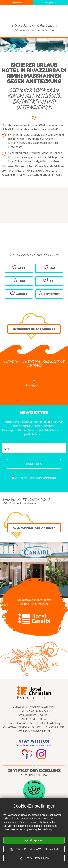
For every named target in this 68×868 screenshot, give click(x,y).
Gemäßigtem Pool (50, 3)
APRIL (19, 267)
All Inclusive (16, 3)
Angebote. (49, 426)
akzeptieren (34, 841)
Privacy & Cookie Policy (20, 723)
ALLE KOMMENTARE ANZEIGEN (34, 528)
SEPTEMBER (49, 293)
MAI (49, 267)
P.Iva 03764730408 (15, 727)
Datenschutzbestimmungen (42, 478)
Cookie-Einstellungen (34, 858)
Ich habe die (36, 478)
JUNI (19, 280)
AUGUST (19, 293)
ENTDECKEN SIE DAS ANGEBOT (34, 329)
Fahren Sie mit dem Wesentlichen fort (34, 849)
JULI (49, 280)
